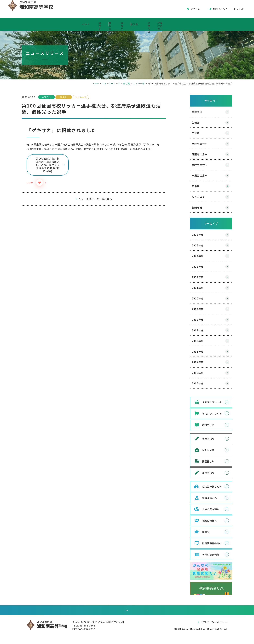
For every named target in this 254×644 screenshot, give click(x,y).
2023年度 (191, 267)
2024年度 (191, 256)
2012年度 (191, 383)
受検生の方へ (214, 24)
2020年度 (191, 298)
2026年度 (191, 235)
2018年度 (191, 320)
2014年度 (191, 362)
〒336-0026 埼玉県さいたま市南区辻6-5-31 (105, 630)
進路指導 (182, 24)
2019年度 (191, 309)
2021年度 (191, 288)
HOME (37, 24)
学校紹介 (65, 24)
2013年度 (191, 373)
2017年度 (191, 330)
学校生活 (126, 24)
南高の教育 (95, 24)
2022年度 (191, 277)
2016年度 (191, 341)
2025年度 (191, 245)
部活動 (154, 24)
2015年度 (191, 352)
